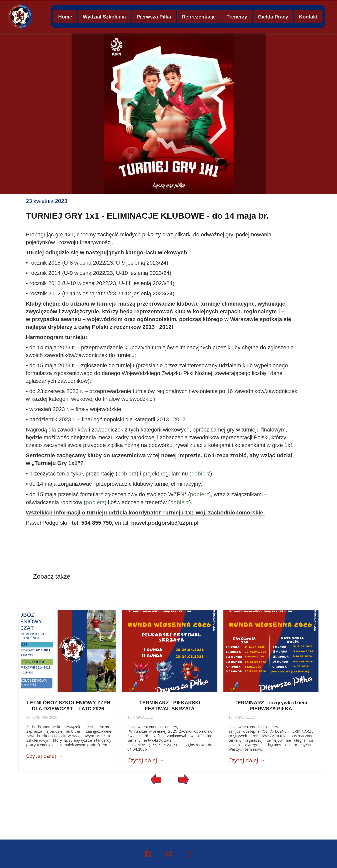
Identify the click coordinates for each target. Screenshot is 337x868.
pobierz (127, 473)
